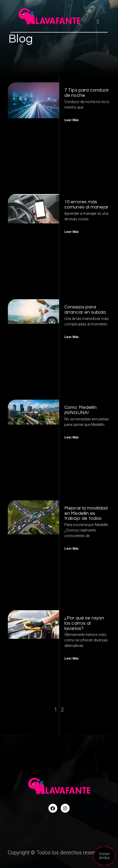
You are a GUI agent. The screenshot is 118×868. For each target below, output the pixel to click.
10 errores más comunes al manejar (86, 204)
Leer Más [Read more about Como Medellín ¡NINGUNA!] (72, 437)
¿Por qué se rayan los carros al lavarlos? (84, 623)
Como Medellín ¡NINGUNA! (81, 410)
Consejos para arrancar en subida (85, 310)
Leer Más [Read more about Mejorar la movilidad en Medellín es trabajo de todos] (72, 549)
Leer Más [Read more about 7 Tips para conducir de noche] (72, 120)
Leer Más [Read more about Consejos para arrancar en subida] (72, 337)
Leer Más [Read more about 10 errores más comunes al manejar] (72, 232)
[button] (98, 21)
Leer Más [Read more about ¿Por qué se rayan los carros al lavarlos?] (72, 658)
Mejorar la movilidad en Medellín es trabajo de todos (86, 513)
